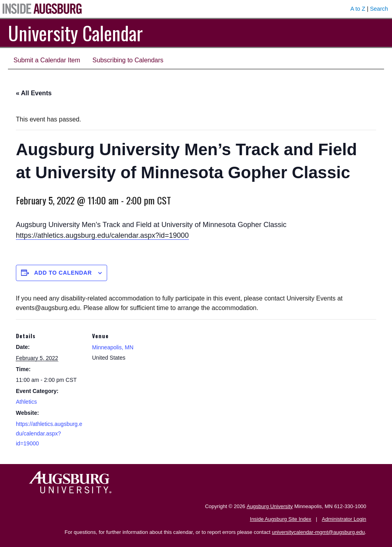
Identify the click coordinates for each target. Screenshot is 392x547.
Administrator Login (344, 519)
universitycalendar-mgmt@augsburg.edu (318, 532)
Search (379, 9)
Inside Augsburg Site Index (281, 519)
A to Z (358, 9)
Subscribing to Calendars (128, 60)
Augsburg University (270, 506)
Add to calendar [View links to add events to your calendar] (63, 273)
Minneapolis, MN (113, 347)
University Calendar (75, 33)
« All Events (34, 93)
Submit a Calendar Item (47, 60)
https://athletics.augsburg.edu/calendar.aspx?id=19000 (102, 235)
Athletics (26, 402)
